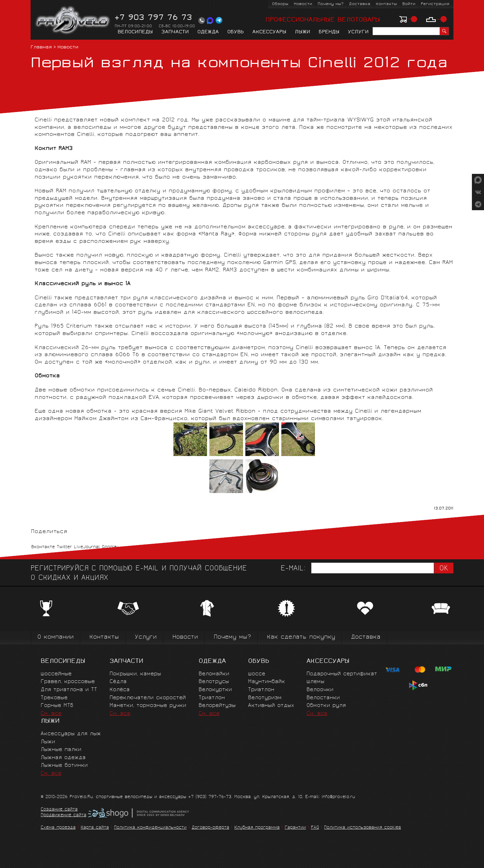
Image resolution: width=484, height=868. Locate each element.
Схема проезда (58, 828)
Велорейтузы (217, 706)
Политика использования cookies (362, 828)
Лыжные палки (61, 750)
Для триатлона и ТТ (69, 690)
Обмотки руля (326, 706)
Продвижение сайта (64, 816)
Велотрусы (214, 682)
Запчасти (175, 32)
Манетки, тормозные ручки (148, 706)
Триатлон (212, 698)
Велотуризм (265, 698)
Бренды (329, 32)
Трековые (54, 698)
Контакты (386, 4)
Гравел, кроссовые (68, 682)
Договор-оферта (210, 828)
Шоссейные (56, 674)
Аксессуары (269, 32)
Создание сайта (59, 810)
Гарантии (295, 828)
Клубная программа (257, 828)
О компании (55, 637)
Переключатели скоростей (148, 698)
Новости (303, 4)
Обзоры (280, 4)
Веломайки (214, 674)
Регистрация (435, 4)
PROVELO (73, 21)
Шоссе (257, 674)
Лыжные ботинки (64, 766)
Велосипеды (135, 32)
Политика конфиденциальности (150, 828)
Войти (409, 4)
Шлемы (315, 682)
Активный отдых (271, 706)
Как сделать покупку (301, 637)
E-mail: (293, 569)
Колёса (120, 690)
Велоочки (320, 690)
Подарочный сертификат (342, 674)
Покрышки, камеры (135, 674)
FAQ (315, 828)
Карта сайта (95, 828)
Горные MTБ (57, 706)
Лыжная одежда (63, 758)
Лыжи (302, 32)
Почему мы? (331, 4)
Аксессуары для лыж (71, 734)
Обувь (236, 32)
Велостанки (323, 698)
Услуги (358, 32)
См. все (51, 714)
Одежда (208, 32)
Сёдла (118, 682)
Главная (41, 48)
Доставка (360, 4)
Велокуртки (215, 690)
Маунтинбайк (267, 682)
